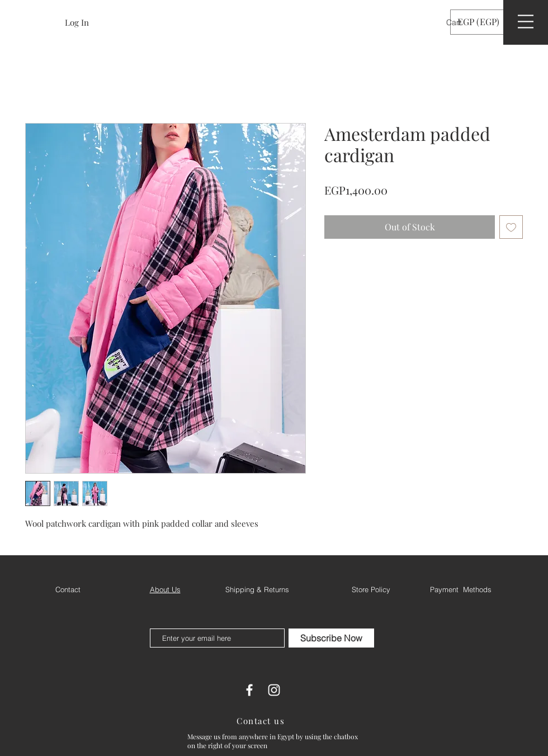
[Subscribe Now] (331, 638)
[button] (461, 22)
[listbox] (486, 22)
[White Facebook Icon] (249, 690)
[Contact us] (262, 721)
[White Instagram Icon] (274, 690)
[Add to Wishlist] (511, 227)
